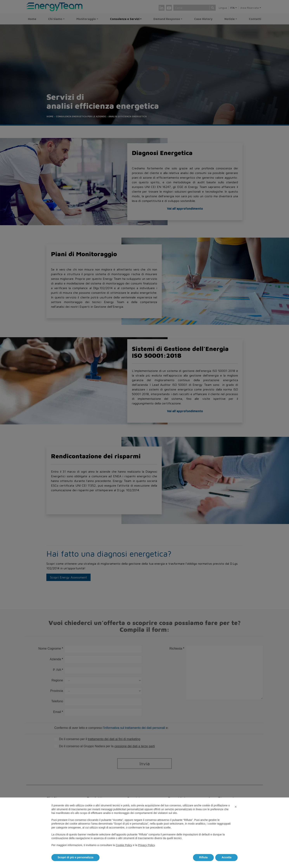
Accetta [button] (226, 857)
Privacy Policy (146, 845)
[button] (236, 807)
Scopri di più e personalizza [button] (75, 857)
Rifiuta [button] (203, 857)
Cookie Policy (124, 845)
